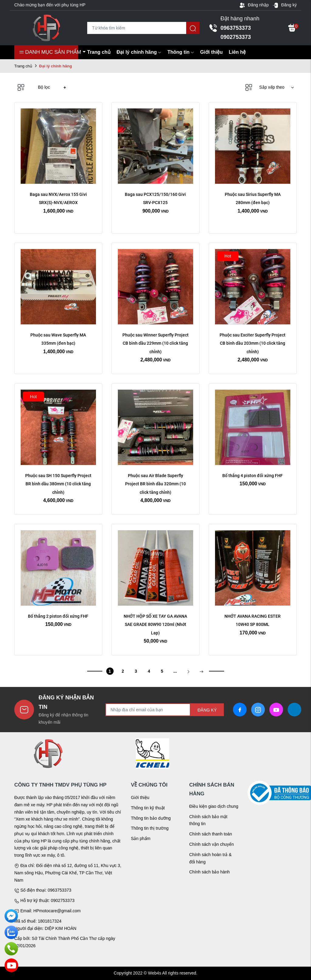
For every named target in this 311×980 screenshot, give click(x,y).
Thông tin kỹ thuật (148, 808)
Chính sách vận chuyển (212, 844)
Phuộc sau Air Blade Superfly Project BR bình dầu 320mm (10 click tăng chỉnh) (156, 484)
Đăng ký (285, 5)
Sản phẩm (141, 838)
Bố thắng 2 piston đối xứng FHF (58, 616)
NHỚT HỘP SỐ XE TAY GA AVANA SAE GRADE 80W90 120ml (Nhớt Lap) (156, 624)
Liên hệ (237, 52)
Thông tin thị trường (150, 828)
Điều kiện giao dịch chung (214, 806)
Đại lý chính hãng (139, 52)
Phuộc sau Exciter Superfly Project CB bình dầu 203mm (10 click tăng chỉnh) (253, 343)
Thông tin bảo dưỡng (151, 818)
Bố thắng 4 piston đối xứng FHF (253, 476)
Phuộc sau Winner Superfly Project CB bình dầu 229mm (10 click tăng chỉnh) (156, 343)
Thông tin (181, 52)
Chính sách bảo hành (209, 872)
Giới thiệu (211, 52)
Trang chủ (99, 52)
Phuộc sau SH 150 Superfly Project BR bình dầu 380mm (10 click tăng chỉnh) (59, 484)
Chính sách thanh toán (211, 834)
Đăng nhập (254, 5)
